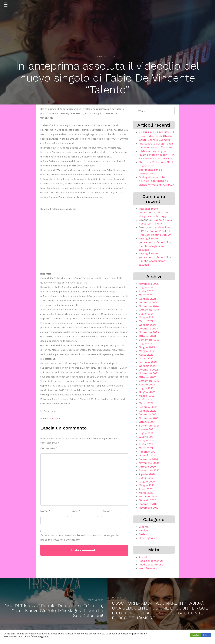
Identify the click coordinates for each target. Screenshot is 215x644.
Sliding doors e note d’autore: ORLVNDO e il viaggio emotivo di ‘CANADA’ (157, 181)
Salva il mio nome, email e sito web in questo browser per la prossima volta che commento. (80, 537)
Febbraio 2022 (148, 407)
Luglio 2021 (146, 433)
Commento (49, 448)
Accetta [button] (195, 635)
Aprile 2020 (146, 489)
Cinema (144, 527)
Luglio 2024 (146, 314)
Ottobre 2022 (147, 377)
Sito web (106, 511)
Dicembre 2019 (148, 504)
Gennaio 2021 (147, 455)
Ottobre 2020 (147, 467)
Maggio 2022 (147, 396)
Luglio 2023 (146, 343)
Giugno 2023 (147, 347)
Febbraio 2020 (148, 496)
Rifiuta (206, 635)
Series (143, 534)
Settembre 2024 (149, 310)
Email (75, 511)
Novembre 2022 (149, 373)
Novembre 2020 (149, 463)
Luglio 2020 (146, 478)
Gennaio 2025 (148, 299)
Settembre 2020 (149, 470)
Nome (45, 511)
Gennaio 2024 (148, 325)
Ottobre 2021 (147, 422)
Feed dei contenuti (151, 561)
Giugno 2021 (147, 437)
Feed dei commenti (151, 565)
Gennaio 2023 (148, 366)
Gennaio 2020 (148, 500)
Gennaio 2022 (148, 411)
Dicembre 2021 (148, 414)
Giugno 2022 (147, 392)
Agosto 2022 (147, 384)
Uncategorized (148, 538)
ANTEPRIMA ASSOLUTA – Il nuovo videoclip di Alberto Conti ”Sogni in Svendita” (156, 136)
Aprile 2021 (146, 444)
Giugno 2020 (147, 482)
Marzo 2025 (146, 295)
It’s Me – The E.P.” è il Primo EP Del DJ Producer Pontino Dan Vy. (155, 231)
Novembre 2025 (149, 284)
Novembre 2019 (149, 508)
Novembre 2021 (149, 418)
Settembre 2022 (149, 381)
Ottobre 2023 (147, 336)
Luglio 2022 (146, 388)
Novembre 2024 (149, 306)
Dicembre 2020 (148, 459)
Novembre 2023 (149, 332)
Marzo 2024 (146, 321)
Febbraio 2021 (148, 452)
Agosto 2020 (147, 474)
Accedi (143, 557)
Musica (56, 418)
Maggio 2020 (147, 485)
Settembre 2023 (149, 340)
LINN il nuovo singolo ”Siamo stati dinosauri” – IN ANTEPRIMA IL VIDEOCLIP (157, 155)
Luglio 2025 (146, 287)
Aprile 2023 (146, 355)
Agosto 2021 (147, 429)
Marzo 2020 (146, 493)
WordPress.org (148, 568)
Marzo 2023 (146, 358)
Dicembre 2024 (148, 302)
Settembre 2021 (149, 426)
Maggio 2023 (147, 351)
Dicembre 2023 (148, 328)
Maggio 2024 (147, 317)
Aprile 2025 (146, 291)
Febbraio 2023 (148, 362)
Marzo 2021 (146, 448)
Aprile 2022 (146, 399)
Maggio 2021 (146, 440)
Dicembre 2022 (148, 370)
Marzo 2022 (146, 403)
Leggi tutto (44, 636)
